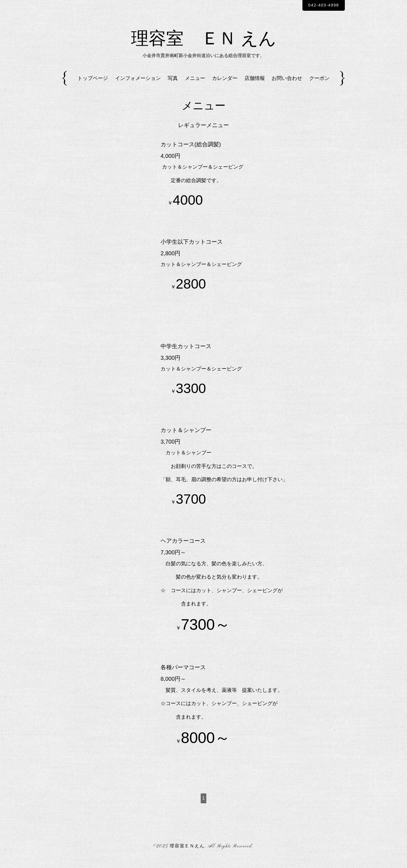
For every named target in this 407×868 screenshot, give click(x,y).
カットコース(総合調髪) (191, 152)
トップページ (93, 86)
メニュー (195, 86)
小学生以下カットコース (192, 249)
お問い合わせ (287, 86)
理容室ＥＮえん (187, 854)
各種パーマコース (183, 675)
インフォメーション (138, 86)
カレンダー (225, 86)
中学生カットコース (186, 354)
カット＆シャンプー (186, 437)
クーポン (319, 86)
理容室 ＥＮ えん (203, 44)
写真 (173, 86)
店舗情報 (255, 86)
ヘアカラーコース (183, 548)
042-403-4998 (321, 5)
